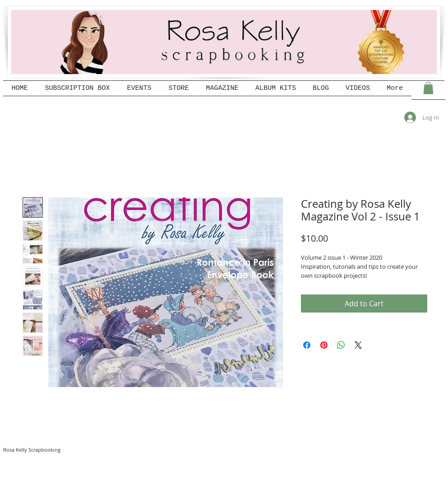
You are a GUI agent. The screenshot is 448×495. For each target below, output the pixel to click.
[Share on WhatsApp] (341, 345)
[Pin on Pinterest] (324, 345)
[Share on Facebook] (307, 345)
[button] (428, 88)
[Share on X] (358, 345)
